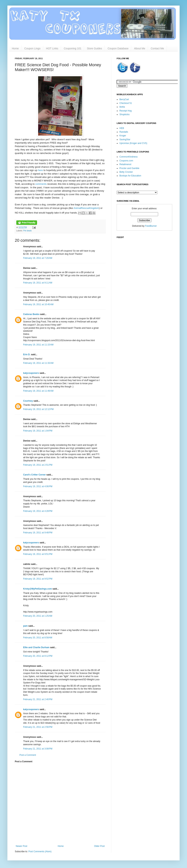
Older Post (99, 846)
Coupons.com (126, 161)
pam (25, 626)
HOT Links (52, 48)
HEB (122, 128)
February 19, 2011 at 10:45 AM (38, 304)
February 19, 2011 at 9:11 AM (38, 283)
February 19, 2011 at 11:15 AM (38, 345)
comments (41, 184)
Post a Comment (28, 755)
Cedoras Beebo (31, 314)
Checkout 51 (126, 103)
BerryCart (124, 99)
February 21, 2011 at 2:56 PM (38, 727)
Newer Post (21, 846)
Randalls (124, 132)
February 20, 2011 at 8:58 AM (38, 638)
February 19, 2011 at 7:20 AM (38, 258)
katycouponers (31, 373)
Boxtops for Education (130, 176)
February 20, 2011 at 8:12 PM (38, 656)
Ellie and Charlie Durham (36, 647)
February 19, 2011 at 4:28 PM (38, 511)
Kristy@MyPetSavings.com (37, 589)
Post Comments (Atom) (40, 851)
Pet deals (27, 231)
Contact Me (157, 48)
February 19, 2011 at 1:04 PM (38, 431)
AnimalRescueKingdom (86, 208)
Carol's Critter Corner (34, 475)
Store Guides (94, 48)
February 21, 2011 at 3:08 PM (38, 749)
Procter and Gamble (129, 168)
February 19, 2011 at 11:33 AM (38, 363)
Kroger (123, 136)
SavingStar (125, 140)
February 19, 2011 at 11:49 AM (38, 391)
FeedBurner (151, 226)
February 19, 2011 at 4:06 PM (38, 486)
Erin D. (27, 355)
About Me (140, 48)
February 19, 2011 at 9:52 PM (38, 579)
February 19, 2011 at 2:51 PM (38, 465)
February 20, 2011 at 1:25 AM (38, 616)
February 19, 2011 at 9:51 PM (38, 554)
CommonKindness (128, 157)
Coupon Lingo (32, 48)
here (41, 170)
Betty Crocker (126, 172)
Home (15, 48)
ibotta (122, 107)
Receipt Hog (126, 111)
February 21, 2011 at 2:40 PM (38, 699)
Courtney (28, 401)
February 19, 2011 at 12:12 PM (38, 409)
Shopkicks (125, 114)
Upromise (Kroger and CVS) (133, 143)
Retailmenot (125, 164)
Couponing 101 (72, 48)
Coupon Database (118, 48)
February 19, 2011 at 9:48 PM (38, 533)
